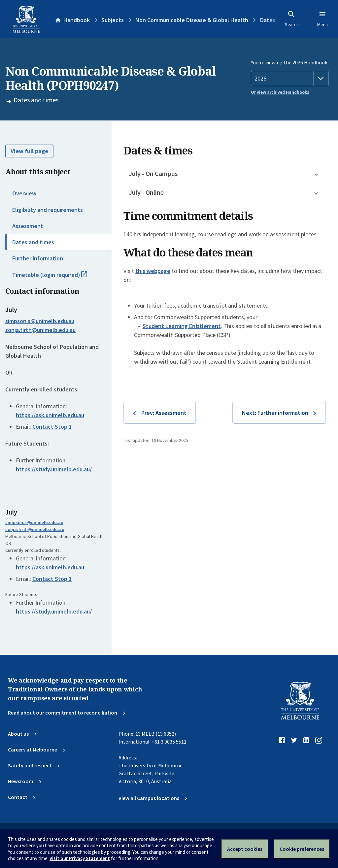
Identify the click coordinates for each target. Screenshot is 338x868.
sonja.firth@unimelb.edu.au (40, 330)
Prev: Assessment (164, 413)
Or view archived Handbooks (280, 92)
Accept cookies (245, 849)
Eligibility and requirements (48, 210)
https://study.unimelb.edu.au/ (54, 469)
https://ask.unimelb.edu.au (50, 415)
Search (292, 19)
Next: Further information (275, 413)
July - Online (146, 192)
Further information (38, 258)
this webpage (153, 271)
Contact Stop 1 (52, 427)
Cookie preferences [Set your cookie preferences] (302, 849)
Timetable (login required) (57, 278)
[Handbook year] (290, 79)
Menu (322, 19)
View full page (29, 151)
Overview (24, 193)
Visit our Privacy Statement (80, 858)
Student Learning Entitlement (182, 326)
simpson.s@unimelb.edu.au (40, 321)
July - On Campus (153, 173)
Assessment (28, 226)
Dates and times (33, 242)
